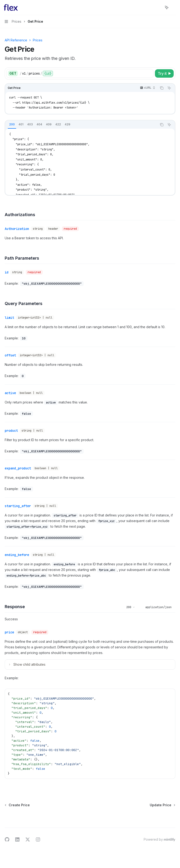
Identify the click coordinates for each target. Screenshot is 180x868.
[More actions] (174, 7)
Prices (38, 40)
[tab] (12, 124)
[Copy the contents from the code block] (162, 88)
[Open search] (158, 7)
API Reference (16, 40)
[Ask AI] (169, 88)
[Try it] (164, 73)
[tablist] (81, 125)
